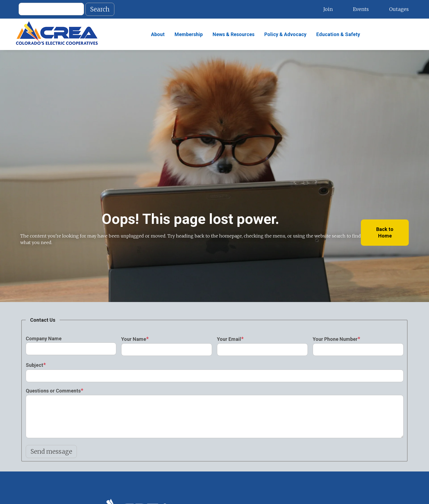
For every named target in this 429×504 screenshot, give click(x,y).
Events (361, 9)
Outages (399, 9)
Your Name (134, 339)
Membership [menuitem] (189, 34)
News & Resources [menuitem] (234, 34)
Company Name (44, 339)
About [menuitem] (158, 34)
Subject (34, 365)
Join (328, 9)
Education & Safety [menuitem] (338, 34)
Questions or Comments (53, 391)
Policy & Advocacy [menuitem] (285, 34)
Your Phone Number (335, 339)
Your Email (229, 339)
